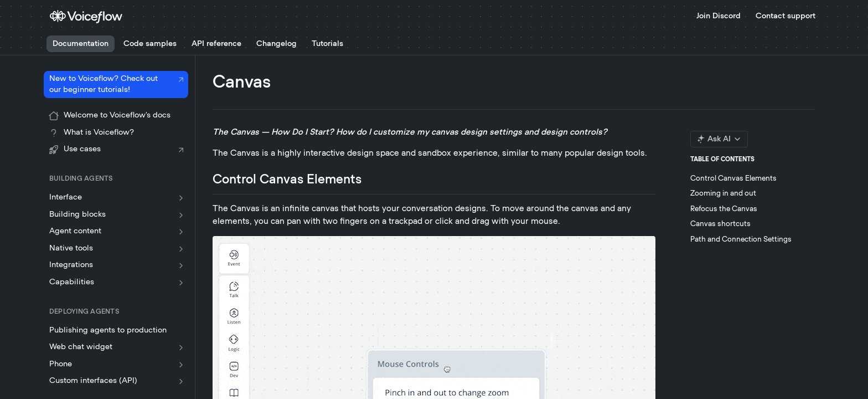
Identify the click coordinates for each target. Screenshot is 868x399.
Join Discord (719, 16)
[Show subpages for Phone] (181, 365)
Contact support (786, 16)
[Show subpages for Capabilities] (181, 283)
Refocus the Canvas (724, 209)
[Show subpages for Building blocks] (181, 215)
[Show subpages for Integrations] (181, 265)
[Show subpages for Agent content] (181, 232)
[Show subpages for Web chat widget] (181, 347)
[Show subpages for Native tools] (181, 249)
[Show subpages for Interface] (181, 198)
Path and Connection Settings (741, 240)
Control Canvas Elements (733, 179)
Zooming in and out (723, 194)
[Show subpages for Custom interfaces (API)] (181, 381)
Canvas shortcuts (720, 224)
